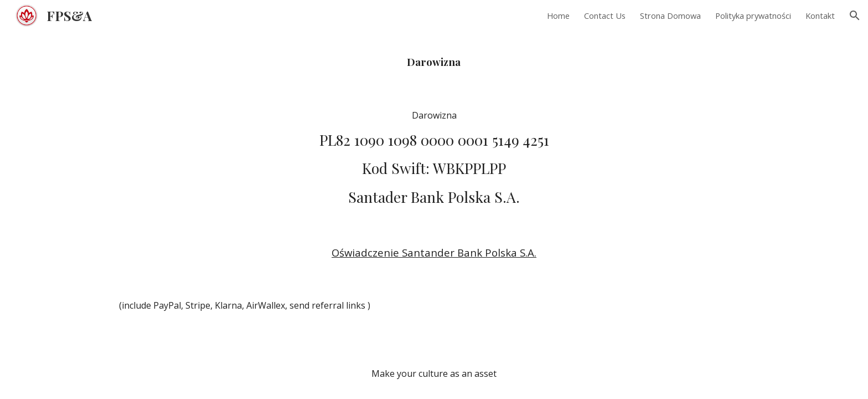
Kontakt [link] (820, 16)
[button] (855, 16)
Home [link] (558, 16)
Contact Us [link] (605, 16)
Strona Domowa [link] (670, 16)
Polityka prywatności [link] (753, 16)
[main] (434, 60)
